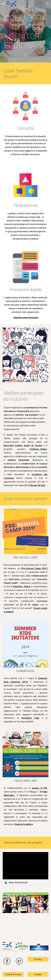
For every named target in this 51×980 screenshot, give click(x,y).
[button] (3, 4)
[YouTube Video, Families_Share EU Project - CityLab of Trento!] (26, 927)
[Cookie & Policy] (13, 974)
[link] (26, 869)
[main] (26, 32)
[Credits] (38, 974)
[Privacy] (38, 959)
